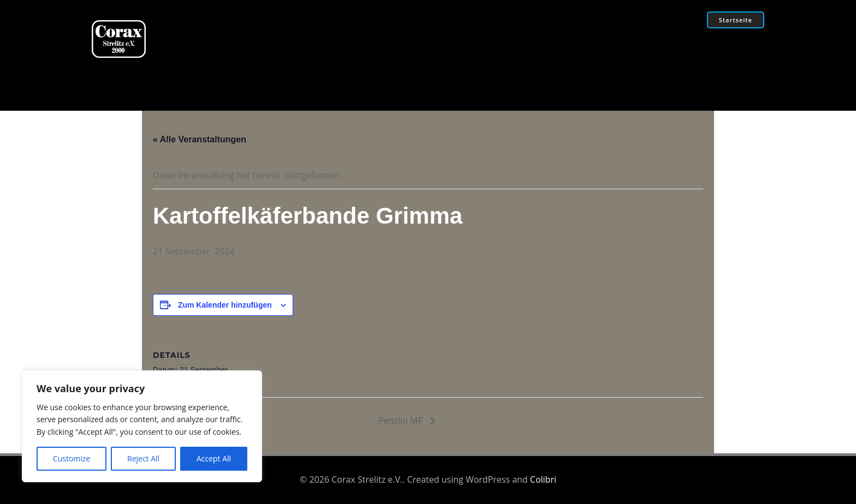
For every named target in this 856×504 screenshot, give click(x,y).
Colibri (543, 479)
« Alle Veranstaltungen (200, 139)
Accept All (214, 458)
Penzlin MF (402, 421)
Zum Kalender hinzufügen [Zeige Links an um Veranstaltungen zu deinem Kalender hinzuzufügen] (225, 305)
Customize (72, 458)
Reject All (143, 458)
